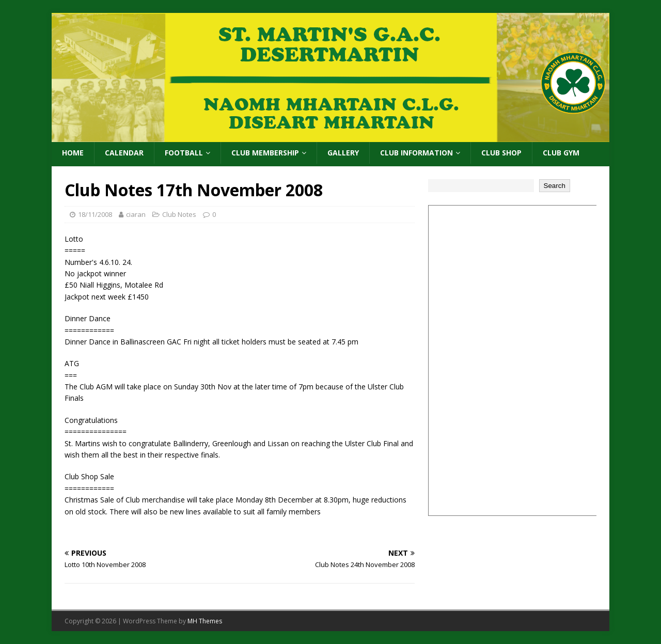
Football (184, 153)
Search (555, 186)
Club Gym (561, 153)
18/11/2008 (95, 214)
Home (73, 153)
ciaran (136, 214)
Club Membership (265, 153)
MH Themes (205, 621)
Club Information (416, 153)
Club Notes (179, 214)
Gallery (343, 153)
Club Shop (501, 153)
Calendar (124, 153)
